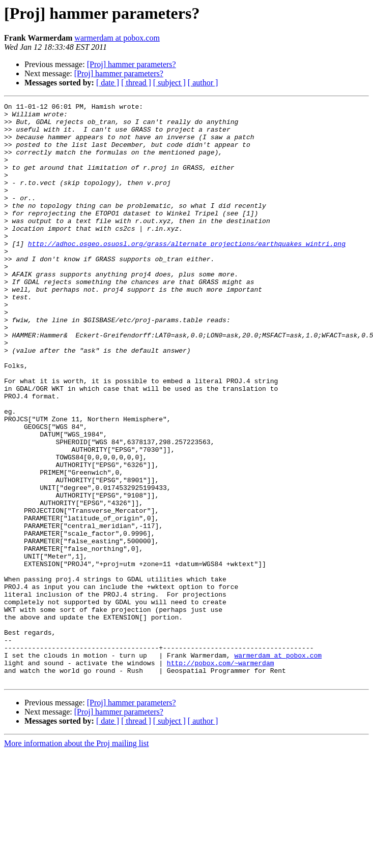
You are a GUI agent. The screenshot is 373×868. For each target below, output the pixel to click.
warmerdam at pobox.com (117, 38)
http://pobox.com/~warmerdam (221, 776)
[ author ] (203, 83)
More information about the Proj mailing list (76, 859)
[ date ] (108, 83)
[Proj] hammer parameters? (132, 64)
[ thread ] (136, 83)
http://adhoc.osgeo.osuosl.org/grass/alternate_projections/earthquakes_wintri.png (187, 272)
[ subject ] (169, 83)
